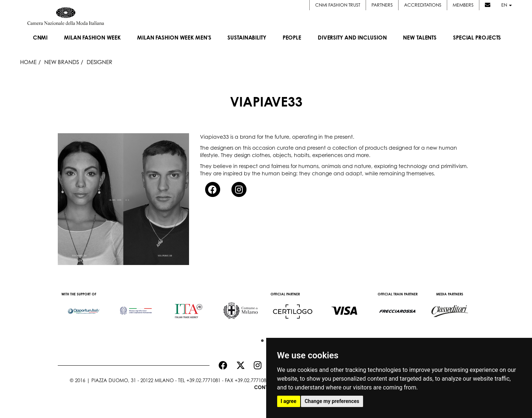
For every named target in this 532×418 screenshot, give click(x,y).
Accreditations (423, 5)
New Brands (62, 62)
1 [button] (261, 339)
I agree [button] (289, 401)
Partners (382, 5)
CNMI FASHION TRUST (338, 5)
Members (463, 5)
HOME (28, 62)
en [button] (507, 5)
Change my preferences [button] (332, 401)
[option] (84, 307)
